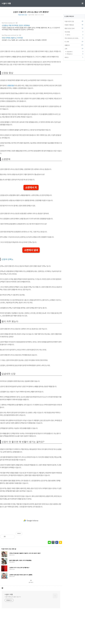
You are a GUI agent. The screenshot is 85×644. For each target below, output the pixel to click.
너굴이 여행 (6, 3)
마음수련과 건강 (21, 15)
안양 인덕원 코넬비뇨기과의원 (12, 38)
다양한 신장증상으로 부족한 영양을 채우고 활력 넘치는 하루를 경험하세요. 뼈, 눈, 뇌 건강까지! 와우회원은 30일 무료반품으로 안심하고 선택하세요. (29, 29)
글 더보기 (29, 610)
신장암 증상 (11, 111)
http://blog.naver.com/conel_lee (10, 35)
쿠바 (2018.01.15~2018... (72, 58)
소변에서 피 (29, 215)
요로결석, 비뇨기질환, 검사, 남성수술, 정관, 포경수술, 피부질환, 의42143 (24, 40)
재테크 (72, 77)
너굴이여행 (29, 15)
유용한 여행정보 (72, 45)
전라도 (73, 55)
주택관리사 (73, 74)
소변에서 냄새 (29, 278)
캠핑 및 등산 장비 (72, 48)
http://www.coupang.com (8, 23)
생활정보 (72, 65)
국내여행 (72, 52)
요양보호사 (73, 72)
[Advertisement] (29, 58)
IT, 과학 (72, 62)
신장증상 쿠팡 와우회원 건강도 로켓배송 (16, 25)
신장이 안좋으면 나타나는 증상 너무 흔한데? (29, 12)
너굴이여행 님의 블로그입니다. (13, 625)
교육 (72, 69)
